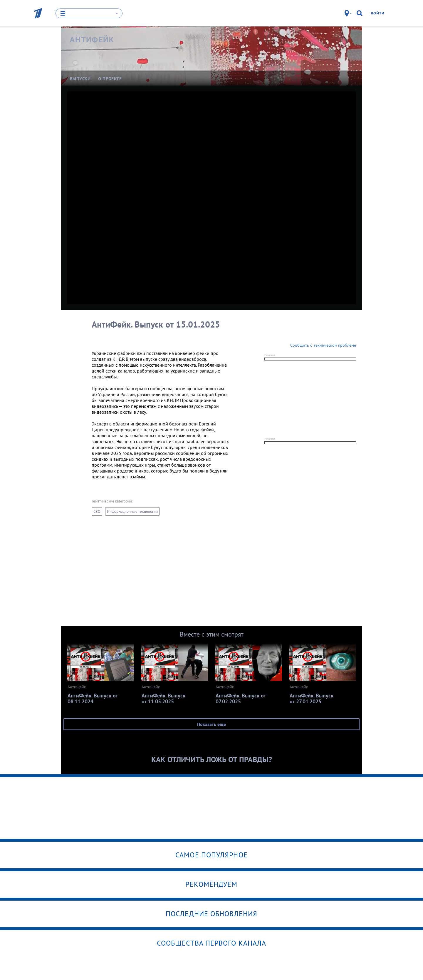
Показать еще (211, 724)
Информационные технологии (132, 511)
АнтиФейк (92, 40)
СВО (97, 511)
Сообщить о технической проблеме (323, 345)
